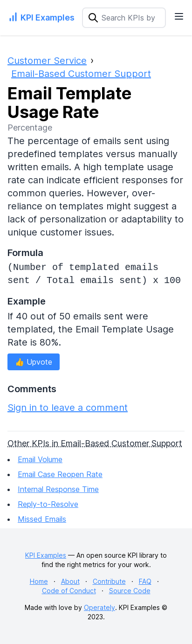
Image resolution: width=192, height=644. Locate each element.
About (70, 581)
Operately (99, 607)
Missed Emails (42, 519)
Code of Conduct (69, 591)
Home (39, 581)
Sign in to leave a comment (68, 408)
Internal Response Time (58, 489)
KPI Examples (46, 555)
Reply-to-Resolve (48, 504)
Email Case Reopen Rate (60, 474)
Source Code (130, 591)
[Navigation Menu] (179, 16)
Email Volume (40, 459)
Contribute (109, 581)
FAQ (145, 581)
